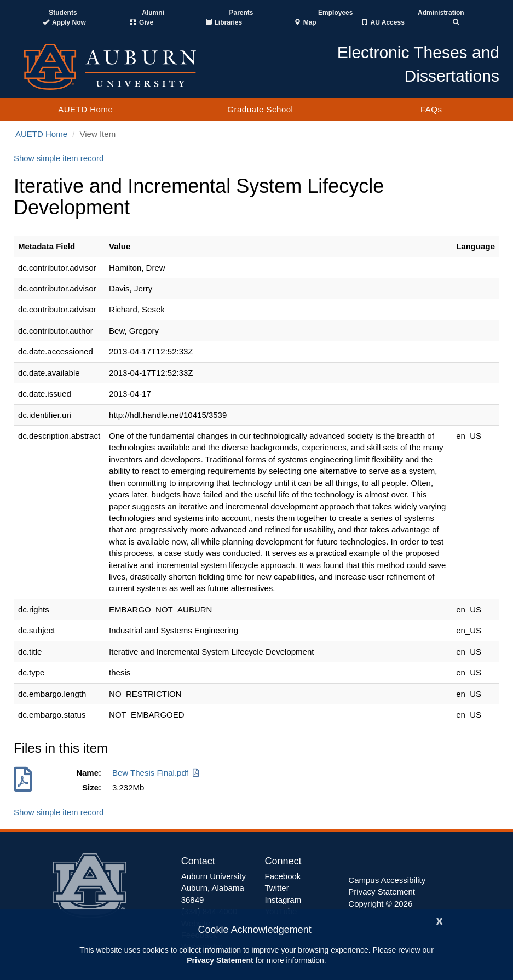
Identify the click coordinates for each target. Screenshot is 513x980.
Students (63, 13)
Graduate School (260, 109)
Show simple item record (59, 158)
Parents (241, 13)
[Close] (440, 920)
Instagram (283, 900)
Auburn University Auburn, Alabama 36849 (214, 888)
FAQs (431, 109)
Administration (441, 13)
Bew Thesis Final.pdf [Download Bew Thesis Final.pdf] (157, 773)
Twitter (276, 888)
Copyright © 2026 (380, 904)
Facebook (283, 876)
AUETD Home (85, 109)
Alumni (153, 13)
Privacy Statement (220, 960)
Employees (335, 13)
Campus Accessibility (387, 880)
